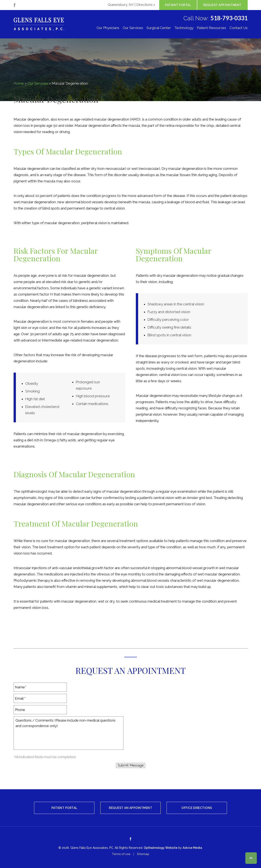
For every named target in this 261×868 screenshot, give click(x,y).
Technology (184, 28)
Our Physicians (108, 28)
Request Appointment (222, 5)
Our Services (133, 28)
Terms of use (121, 854)
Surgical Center (159, 28)
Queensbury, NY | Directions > (132, 5)
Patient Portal (178, 5)
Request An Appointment (130, 808)
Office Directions (197, 808)
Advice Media (192, 848)
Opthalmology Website (161, 848)
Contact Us (239, 28)
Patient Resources (211, 28)
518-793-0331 (229, 18)
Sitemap (143, 854)
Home (19, 83)
